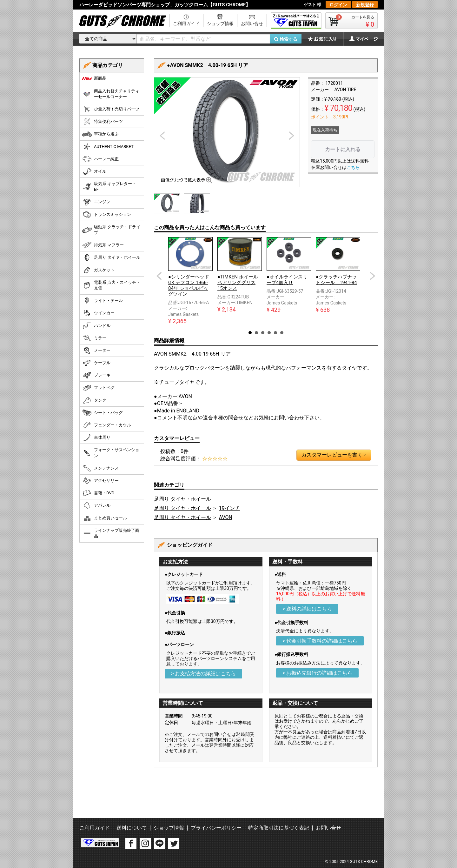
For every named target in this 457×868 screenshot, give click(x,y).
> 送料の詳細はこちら (307, 609)
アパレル (96, 505)
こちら (353, 167)
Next (373, 276)
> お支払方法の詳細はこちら (203, 674)
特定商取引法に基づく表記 (279, 828)
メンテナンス (100, 468)
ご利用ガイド (186, 23)
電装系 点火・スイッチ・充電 (111, 285)
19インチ (229, 508)
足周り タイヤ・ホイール (182, 499)
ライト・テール (103, 301)
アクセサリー (100, 481)
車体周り (96, 437)
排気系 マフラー (103, 245)
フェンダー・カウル (107, 425)
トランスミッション (107, 215)
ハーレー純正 (100, 159)
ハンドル (96, 326)
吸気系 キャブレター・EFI (109, 187)
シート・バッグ (103, 413)
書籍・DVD (98, 493)
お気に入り (325, 39)
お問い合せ (252, 23)
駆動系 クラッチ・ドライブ (111, 230)
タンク (94, 400)
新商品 (94, 78)
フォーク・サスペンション (111, 453)
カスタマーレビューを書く (334, 455)
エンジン (96, 202)
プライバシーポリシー (216, 828)
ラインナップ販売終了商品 (111, 533)
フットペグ (98, 388)
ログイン (338, 5)
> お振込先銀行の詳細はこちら (317, 673)
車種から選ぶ (100, 134)
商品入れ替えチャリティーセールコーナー (111, 94)
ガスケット (98, 270)
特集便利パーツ (103, 122)
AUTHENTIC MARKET (108, 147)
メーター (96, 351)
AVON (226, 517)
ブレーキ (96, 375)
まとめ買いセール (105, 518)
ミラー (94, 338)
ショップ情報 (220, 23)
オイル (94, 171)
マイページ (360, 39)
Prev (159, 276)
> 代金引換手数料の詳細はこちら (320, 641)
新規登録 (365, 5)
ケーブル (96, 363)
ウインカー (98, 313)
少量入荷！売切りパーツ (111, 109)
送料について (132, 828)
